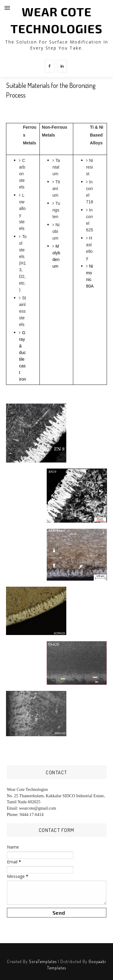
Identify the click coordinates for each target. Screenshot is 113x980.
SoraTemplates (43, 961)
